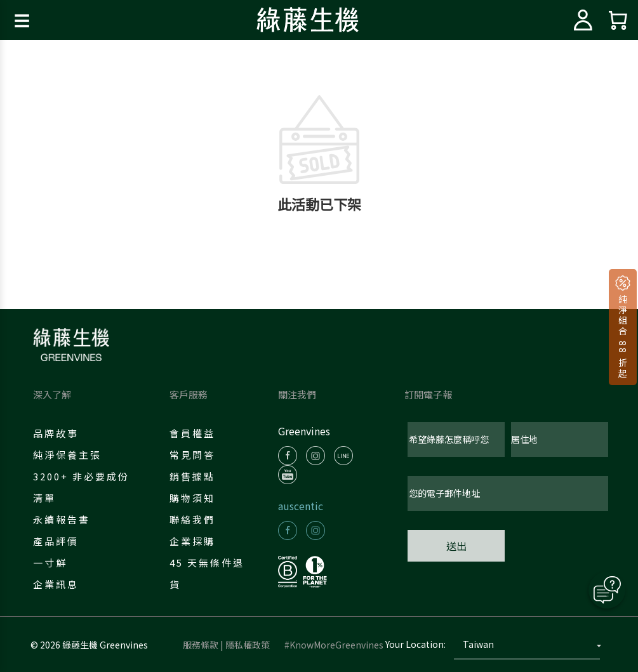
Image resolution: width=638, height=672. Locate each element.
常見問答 (192, 455)
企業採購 (192, 541)
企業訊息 (56, 584)
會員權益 (192, 433)
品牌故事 (56, 433)
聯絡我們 (192, 519)
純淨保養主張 (67, 455)
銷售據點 (192, 476)
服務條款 (201, 645)
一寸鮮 (50, 563)
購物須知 (192, 498)
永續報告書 (62, 519)
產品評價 (56, 541)
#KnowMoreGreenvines (334, 645)
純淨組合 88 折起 (623, 335)
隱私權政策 (248, 645)
